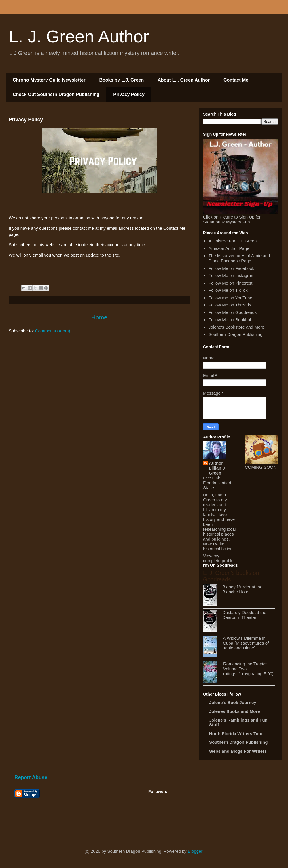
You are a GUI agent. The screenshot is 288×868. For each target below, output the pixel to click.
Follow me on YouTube (230, 298)
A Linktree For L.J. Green (233, 241)
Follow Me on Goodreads (233, 312)
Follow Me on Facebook (231, 268)
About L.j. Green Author (184, 80)
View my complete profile (218, 558)
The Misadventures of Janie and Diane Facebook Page (239, 258)
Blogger (195, 851)
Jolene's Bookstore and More (236, 327)
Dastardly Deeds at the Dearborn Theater (244, 615)
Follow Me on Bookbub (231, 320)
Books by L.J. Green (122, 80)
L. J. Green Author (79, 36)
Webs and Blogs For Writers (238, 751)
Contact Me (236, 80)
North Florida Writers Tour (236, 734)
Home (99, 317)
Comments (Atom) (53, 331)
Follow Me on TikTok (228, 290)
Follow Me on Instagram (232, 275)
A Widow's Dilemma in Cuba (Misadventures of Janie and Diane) (246, 643)
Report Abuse (31, 777)
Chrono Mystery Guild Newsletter (49, 80)
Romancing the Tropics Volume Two (245, 666)
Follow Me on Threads (230, 305)
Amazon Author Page (229, 248)
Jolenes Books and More (235, 711)
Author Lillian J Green (217, 468)
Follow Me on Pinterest (231, 283)
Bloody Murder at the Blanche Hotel (242, 589)
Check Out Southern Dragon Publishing (56, 94)
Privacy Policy (129, 94)
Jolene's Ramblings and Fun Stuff (238, 722)
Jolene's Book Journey (233, 702)
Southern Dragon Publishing (236, 334)
